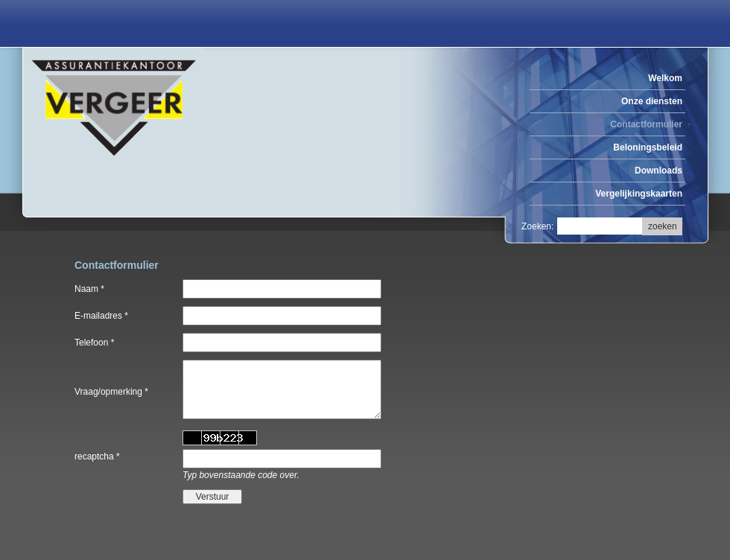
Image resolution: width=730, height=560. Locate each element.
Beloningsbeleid (648, 147)
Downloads (658, 171)
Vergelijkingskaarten (639, 194)
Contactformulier (646, 124)
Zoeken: (537, 226)
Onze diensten (652, 101)
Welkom (665, 78)
